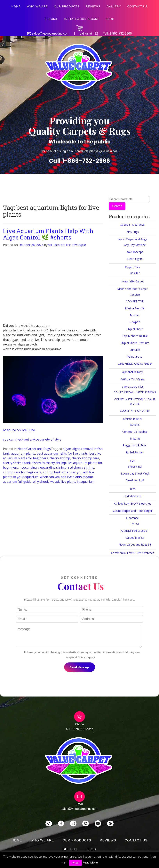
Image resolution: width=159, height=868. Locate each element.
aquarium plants (23, 453)
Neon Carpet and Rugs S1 (135, 544)
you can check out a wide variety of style (32, 439)
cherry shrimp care (85, 458)
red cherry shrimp (81, 467)
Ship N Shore (135, 329)
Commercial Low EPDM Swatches (133, 553)
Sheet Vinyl (135, 467)
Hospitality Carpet (133, 281)
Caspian (135, 294)
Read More (90, 862)
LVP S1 (135, 524)
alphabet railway (133, 372)
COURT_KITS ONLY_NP (135, 411)
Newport (135, 322)
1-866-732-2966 (121, 33)
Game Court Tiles (133, 387)
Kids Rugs (133, 232)
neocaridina (28, 467)
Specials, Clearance (132, 225)
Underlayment (133, 496)
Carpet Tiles (133, 267)
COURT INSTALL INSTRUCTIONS (135, 392)
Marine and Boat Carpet (132, 289)
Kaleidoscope (135, 252)
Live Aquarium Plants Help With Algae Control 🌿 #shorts (48, 234)
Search (117, 206)
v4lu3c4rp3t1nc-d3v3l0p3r (67, 245)
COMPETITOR (135, 301)
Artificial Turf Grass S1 (135, 531)
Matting (135, 438)
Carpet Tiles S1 (135, 538)
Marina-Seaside (135, 308)
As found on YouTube (19, 430)
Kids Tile (135, 273)
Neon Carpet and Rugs (34, 449)
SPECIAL (51, 19)
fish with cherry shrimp (49, 463)
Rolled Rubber (135, 452)
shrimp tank (52, 472)
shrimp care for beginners (22, 472)
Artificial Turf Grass (133, 379)
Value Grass (135, 357)
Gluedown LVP (135, 480)
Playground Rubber (135, 445)
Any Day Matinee (135, 245)
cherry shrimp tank (17, 463)
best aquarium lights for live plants (62, 453)
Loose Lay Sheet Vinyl (135, 473)
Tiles (132, 489)
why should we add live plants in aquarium (64, 482)
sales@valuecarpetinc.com (50, 33)
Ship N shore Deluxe (135, 336)
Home (16, 6)
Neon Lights (135, 259)
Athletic (135, 425)
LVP (133, 461)
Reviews (93, 6)
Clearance (132, 518)
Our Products (67, 6)
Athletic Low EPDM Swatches (133, 503)
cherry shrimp (60, 458)
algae (67, 449)
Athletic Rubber (132, 419)
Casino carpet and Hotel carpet (133, 511)
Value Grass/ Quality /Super (135, 364)
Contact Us (137, 6)
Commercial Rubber (135, 432)
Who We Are (37, 6)
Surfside (135, 350)
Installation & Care (82, 19)
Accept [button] (76, 863)
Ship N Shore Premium (135, 343)
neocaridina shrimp (52, 467)
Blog (110, 19)
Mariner (135, 315)
